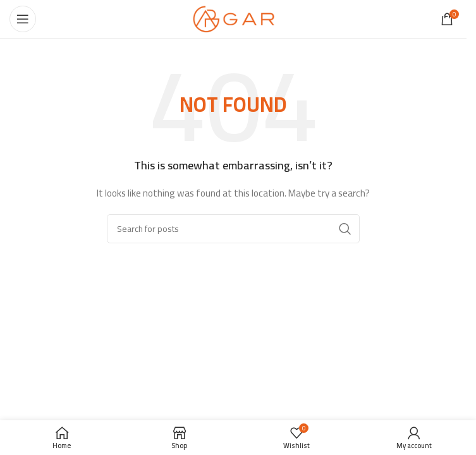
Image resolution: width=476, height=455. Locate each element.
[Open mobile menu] (23, 19)
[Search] (233, 229)
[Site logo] (234, 18)
